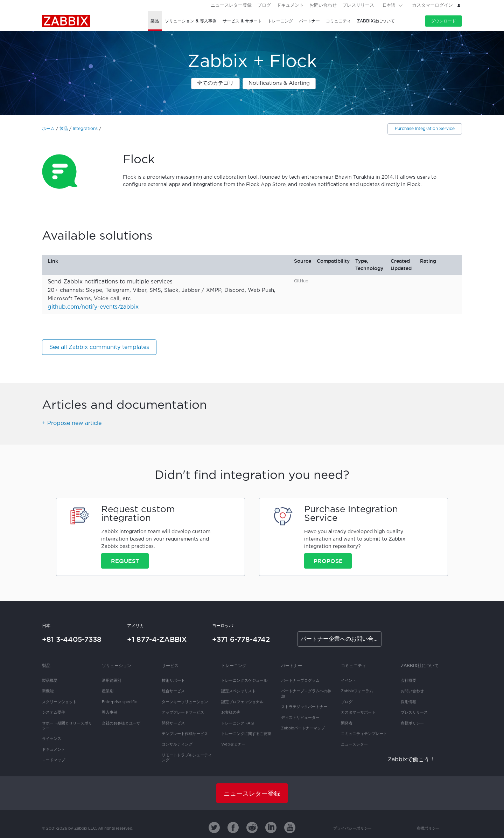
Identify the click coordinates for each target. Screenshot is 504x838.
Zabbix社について (420, 665)
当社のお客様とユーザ (121, 723)
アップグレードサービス (183, 713)
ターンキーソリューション (185, 702)
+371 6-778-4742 (241, 639)
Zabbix (66, 21)
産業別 (108, 691)
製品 (64, 129)
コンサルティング (177, 744)
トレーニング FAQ (237, 723)
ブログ (264, 5)
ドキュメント (290, 5)
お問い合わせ (323, 5)
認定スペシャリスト (239, 691)
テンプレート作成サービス (185, 734)
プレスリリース (358, 5)
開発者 (347, 723)
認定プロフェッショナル (242, 702)
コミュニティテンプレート (364, 734)
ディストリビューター (300, 718)
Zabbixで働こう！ (411, 760)
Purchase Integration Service (425, 129)
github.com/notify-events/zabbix (93, 307)
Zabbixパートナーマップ (303, 728)
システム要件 (54, 713)
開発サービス (173, 723)
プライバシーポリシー (352, 829)
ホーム (48, 129)
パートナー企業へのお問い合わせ (341, 639)
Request (125, 561)
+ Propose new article (72, 423)
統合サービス (173, 691)
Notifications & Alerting (279, 83)
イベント (349, 681)
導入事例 (110, 713)
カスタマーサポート (358, 713)
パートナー (292, 665)
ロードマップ (54, 760)
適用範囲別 (111, 681)
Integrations (85, 129)
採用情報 (408, 702)
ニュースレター (354, 744)
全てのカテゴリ (215, 83)
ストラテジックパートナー (304, 707)
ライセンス (52, 739)
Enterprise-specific (119, 702)
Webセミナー (233, 744)
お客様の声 (231, 713)
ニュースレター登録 (231, 5)
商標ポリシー (412, 723)
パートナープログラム (300, 681)
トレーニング (234, 665)
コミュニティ (353, 665)
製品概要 (50, 681)
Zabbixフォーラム (357, 691)
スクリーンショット (59, 702)
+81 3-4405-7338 (72, 639)
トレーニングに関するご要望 (246, 734)
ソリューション (117, 665)
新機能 (48, 691)
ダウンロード (443, 21)
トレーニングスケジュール (244, 681)
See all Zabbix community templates (99, 347)
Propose (328, 561)
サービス (170, 665)
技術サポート (173, 681)
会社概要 (408, 681)
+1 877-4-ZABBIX (157, 639)
